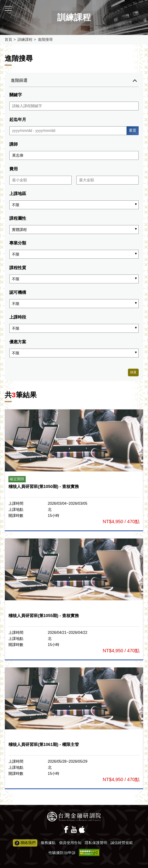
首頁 (8, 39)
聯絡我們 (25, 843)
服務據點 (48, 843)
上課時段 (18, 317)
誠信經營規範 (122, 843)
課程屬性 (18, 218)
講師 (14, 144)
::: (2, 2)
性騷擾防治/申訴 (62, 853)
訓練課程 (25, 39)
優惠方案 (18, 342)
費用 (14, 169)
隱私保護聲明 (96, 843)
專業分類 (18, 243)
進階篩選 (19, 80)
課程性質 (18, 268)
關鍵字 (16, 95)
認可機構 (18, 292)
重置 (133, 130)
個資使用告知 (70, 843)
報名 (74, 470)
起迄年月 (18, 120)
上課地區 (18, 194)
